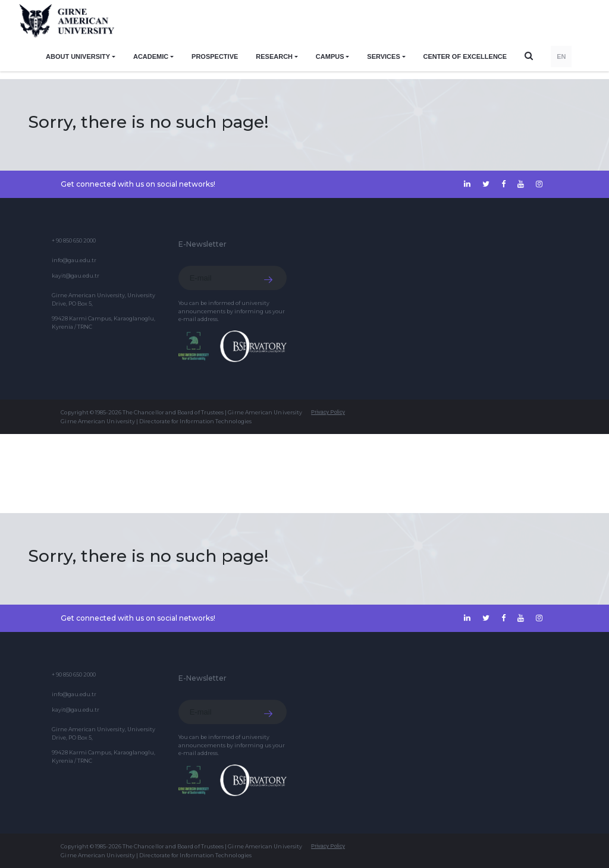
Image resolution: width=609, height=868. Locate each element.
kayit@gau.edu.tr (76, 276)
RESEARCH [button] (274, 56)
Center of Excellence (465, 56)
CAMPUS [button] (330, 56)
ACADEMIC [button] (151, 56)
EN (561, 56)
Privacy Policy (328, 412)
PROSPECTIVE (215, 56)
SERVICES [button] (383, 56)
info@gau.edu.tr (74, 260)
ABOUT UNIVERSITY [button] (78, 56)
